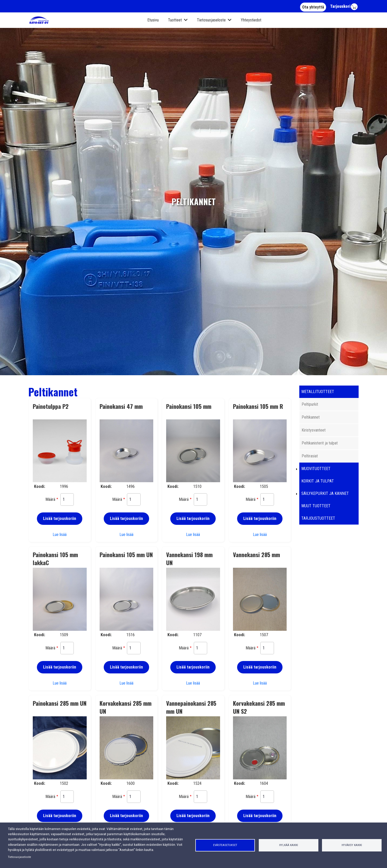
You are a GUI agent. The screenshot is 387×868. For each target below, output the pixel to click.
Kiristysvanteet (314, 430)
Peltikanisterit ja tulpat (320, 443)
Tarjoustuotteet (318, 518)
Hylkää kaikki (289, 845)
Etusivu (153, 20)
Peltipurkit (310, 404)
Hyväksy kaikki (352, 845)
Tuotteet (175, 20)
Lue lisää (60, 535)
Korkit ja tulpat (318, 481)
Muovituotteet (316, 469)
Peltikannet (311, 417)
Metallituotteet (318, 392)
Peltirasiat (310, 456)
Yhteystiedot (251, 20)
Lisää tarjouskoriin (60, 519)
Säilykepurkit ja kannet (325, 493)
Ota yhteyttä (313, 7)
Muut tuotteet (316, 506)
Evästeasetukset (225, 845)
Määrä (50, 499)
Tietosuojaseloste (211, 20)
